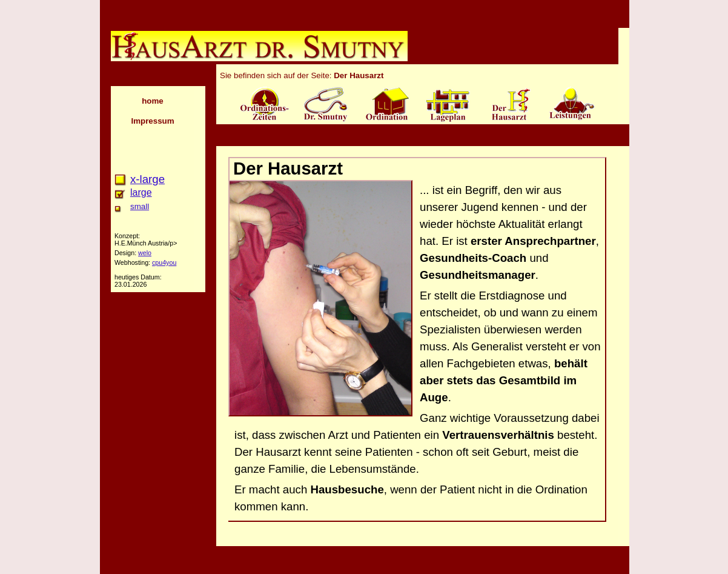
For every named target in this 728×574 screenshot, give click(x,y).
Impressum (152, 121)
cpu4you (164, 262)
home (153, 101)
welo (145, 253)
